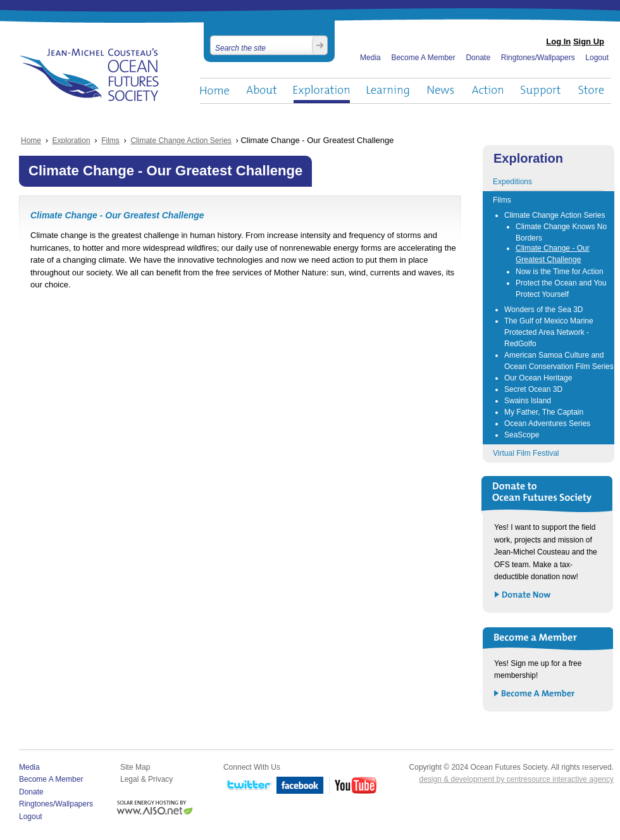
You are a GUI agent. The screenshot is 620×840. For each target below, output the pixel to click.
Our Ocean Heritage (538, 378)
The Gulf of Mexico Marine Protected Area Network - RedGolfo (549, 332)
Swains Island (528, 401)
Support (541, 91)
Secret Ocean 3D (533, 389)
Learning (388, 91)
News (441, 91)
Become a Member (535, 694)
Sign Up (589, 41)
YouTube (354, 786)
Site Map (135, 767)
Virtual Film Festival (526, 453)
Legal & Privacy (146, 779)
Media (370, 58)
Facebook (300, 786)
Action (487, 91)
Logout (597, 58)
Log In (558, 41)
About (261, 91)
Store (592, 91)
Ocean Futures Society (90, 75)
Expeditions (512, 182)
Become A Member (423, 58)
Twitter (247, 786)
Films (110, 141)
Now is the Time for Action (560, 272)
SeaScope (522, 435)
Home (214, 91)
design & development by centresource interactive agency (516, 779)
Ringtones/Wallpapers (538, 58)
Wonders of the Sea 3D (544, 310)
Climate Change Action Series (181, 141)
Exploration (322, 91)
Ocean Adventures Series (547, 423)
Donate (478, 58)
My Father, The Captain (544, 412)
